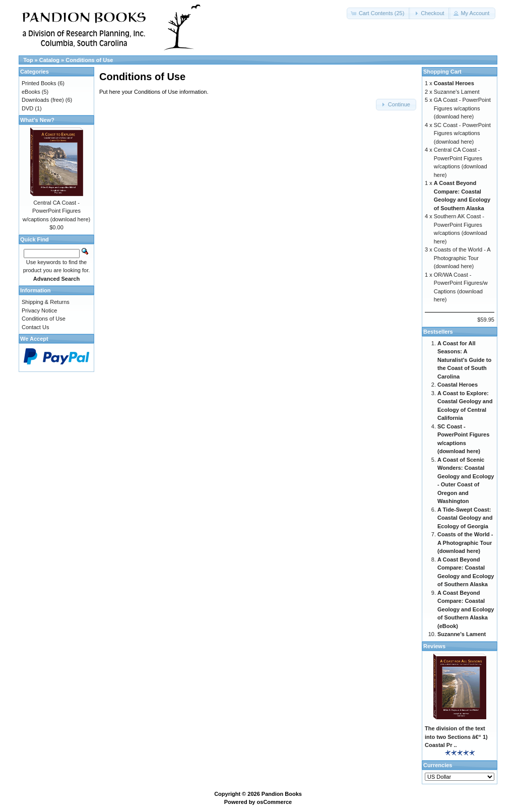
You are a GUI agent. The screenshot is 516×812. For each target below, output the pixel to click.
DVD (27, 108)
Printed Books (39, 83)
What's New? (37, 120)
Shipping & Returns (46, 302)
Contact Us (35, 327)
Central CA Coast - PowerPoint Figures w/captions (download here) (57, 211)
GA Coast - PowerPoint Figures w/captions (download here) (462, 108)
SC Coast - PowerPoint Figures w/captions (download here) (462, 133)
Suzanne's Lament (457, 92)
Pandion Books (282, 794)
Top (28, 60)
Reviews (434, 646)
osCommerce (275, 802)
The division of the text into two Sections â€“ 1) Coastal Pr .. (456, 737)
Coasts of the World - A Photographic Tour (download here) (462, 258)
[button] (379, 13)
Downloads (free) (43, 100)
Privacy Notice (39, 310)
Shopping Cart (442, 72)
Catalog (49, 60)
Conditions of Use (89, 60)
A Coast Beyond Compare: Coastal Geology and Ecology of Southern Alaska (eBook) (466, 609)
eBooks (31, 92)
